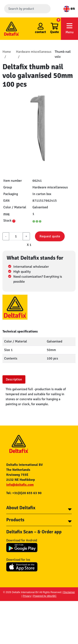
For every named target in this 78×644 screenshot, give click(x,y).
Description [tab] (14, 379)
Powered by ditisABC (45, 596)
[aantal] (16, 236)
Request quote (50, 236)
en (69, 8)
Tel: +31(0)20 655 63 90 (24, 493)
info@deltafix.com (20, 485)
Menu (69, 28)
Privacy (27, 596)
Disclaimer (69, 592)
